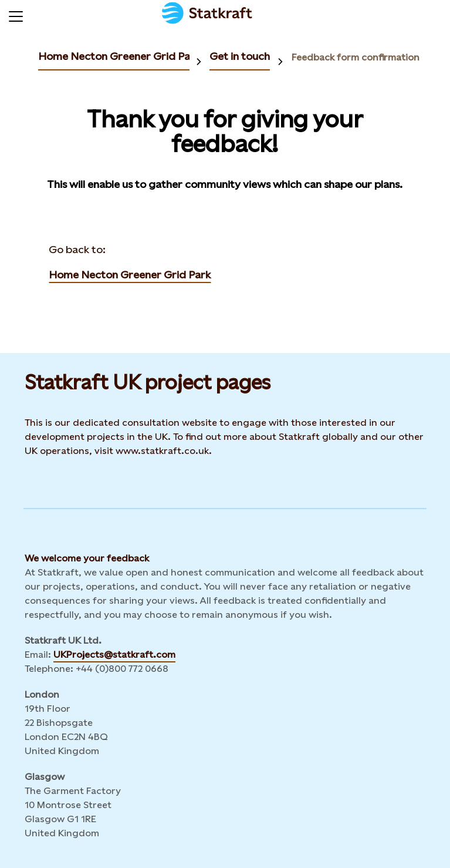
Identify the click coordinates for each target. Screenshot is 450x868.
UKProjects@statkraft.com (114, 655)
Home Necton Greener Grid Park (119, 56)
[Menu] (16, 15)
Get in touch (240, 56)
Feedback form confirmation (356, 57)
